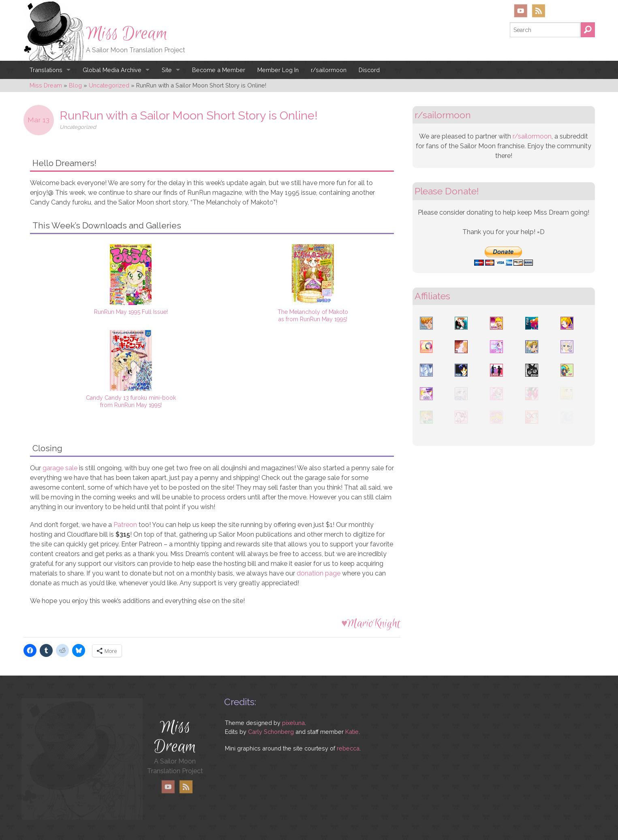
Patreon (125, 525)
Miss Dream (127, 34)
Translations (46, 70)
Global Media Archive (112, 70)
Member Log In (278, 70)
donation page (319, 573)
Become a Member (219, 70)
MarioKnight (373, 624)
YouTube (521, 11)
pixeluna (293, 723)
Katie (352, 732)
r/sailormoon (329, 70)
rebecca (348, 748)
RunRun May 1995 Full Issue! (131, 312)
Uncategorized (78, 127)
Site (167, 70)
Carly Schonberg (271, 732)
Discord (369, 70)
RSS (538, 11)
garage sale (60, 468)
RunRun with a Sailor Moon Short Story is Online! (189, 115)
